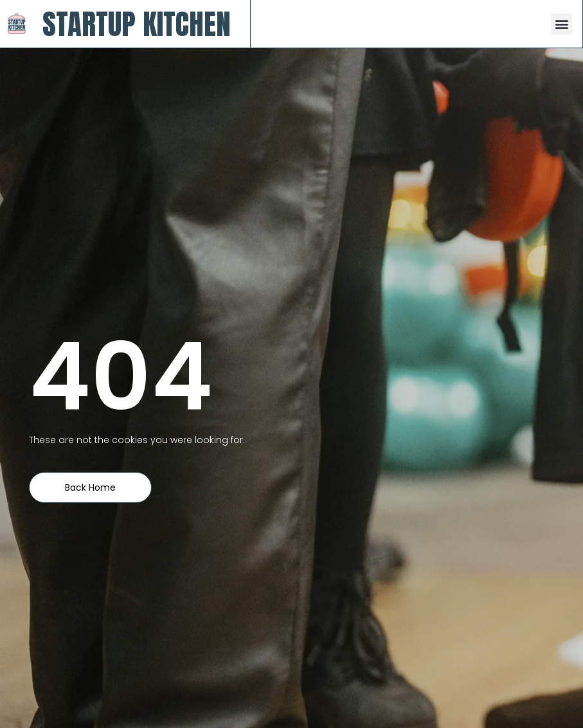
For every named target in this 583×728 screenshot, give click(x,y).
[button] (561, 24)
